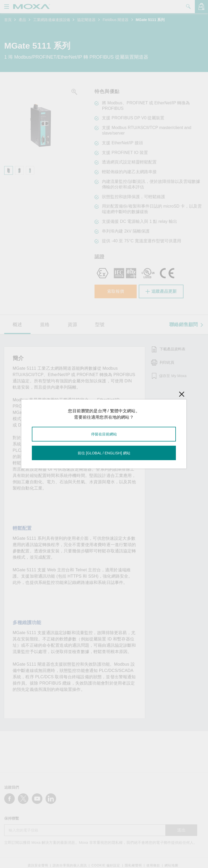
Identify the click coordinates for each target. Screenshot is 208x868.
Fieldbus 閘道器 (116, 20)
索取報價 (116, 291)
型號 (100, 325)
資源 (72, 325)
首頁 (8, 20)
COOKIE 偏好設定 (106, 866)
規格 (45, 325)
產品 (22, 20)
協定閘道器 (86, 20)
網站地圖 (171, 866)
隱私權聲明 (133, 866)
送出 (181, 830)
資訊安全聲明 (38, 866)
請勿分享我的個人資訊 (70, 866)
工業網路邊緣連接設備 (52, 20)
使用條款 (153, 866)
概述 (17, 325)
